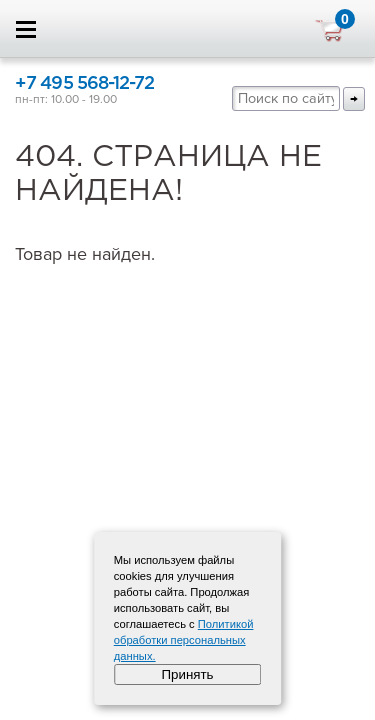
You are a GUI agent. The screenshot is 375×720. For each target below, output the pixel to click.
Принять (187, 674)
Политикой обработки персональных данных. (184, 640)
